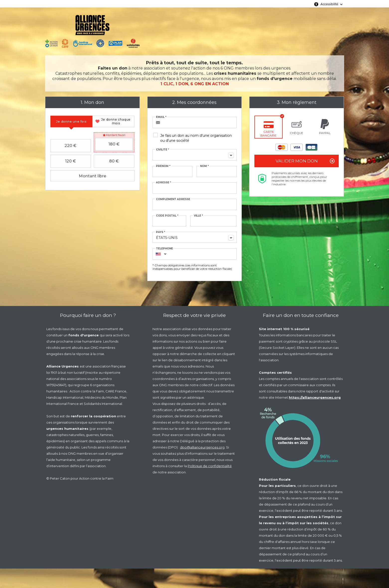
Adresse (164, 183)
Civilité (163, 150)
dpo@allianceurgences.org (202, 447)
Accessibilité (329, 4)
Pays (161, 232)
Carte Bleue (311, 147)
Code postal (167, 216)
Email (161, 117)
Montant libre (79, 176)
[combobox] (195, 155)
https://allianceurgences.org (315, 397)
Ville (198, 216)
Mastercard (282, 147)
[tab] (71, 121)
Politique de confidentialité (210, 466)
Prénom (163, 166)
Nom (204, 166)
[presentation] (71, 121)
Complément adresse (173, 199)
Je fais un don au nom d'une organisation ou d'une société (196, 138)
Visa (297, 147)
